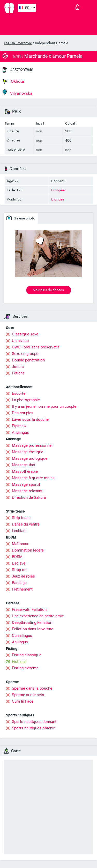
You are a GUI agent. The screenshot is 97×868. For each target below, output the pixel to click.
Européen (59, 190)
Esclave (19, 563)
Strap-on (19, 570)
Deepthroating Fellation (32, 623)
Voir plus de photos (48, 290)
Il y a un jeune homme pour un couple (44, 406)
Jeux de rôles (23, 576)
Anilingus (20, 642)
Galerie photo (21, 218)
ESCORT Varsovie (18, 43)
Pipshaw (19, 426)
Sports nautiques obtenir (33, 728)
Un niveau (20, 341)
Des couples (23, 413)
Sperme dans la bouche (32, 688)
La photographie (26, 400)
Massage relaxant (27, 491)
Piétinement (22, 589)
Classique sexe (25, 334)
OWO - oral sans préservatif (35, 347)
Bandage (19, 583)
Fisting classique (27, 655)
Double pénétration (28, 360)
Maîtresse (21, 544)
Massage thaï (24, 465)
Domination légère (28, 550)
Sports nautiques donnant (34, 722)
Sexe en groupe (25, 354)
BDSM (17, 557)
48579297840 (22, 70)
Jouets (18, 367)
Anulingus (20, 432)
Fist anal (19, 662)
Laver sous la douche (30, 419)
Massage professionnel (32, 445)
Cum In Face (23, 701)
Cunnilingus (22, 636)
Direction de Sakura (29, 497)
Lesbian (19, 531)
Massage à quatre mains (33, 478)
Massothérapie (25, 471)
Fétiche (18, 373)
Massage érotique (28, 452)
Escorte (19, 393)
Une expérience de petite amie (38, 616)
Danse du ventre (26, 524)
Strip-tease (21, 518)
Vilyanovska (17, 92)
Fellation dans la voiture (33, 629)
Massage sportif (26, 484)
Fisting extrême (25, 668)
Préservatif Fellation (29, 610)
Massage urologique (30, 458)
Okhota (13, 81)
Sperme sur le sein (28, 695)
